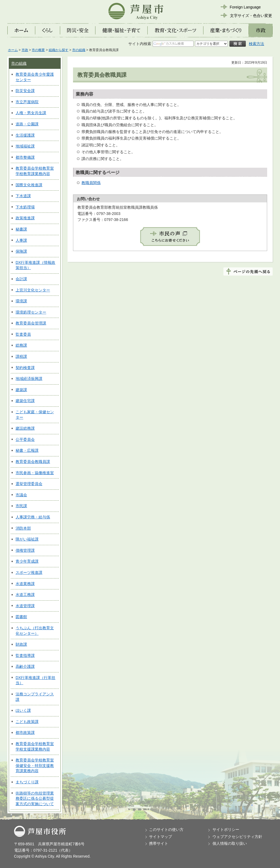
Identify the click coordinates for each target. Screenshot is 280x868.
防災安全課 (25, 91)
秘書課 (21, 229)
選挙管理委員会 (29, 484)
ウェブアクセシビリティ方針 (237, 837)
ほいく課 (23, 710)
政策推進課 (25, 218)
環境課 (21, 301)
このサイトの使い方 (166, 829)
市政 (25, 50)
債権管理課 (25, 550)
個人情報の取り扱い (230, 843)
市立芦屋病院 (27, 102)
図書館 (21, 617)
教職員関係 (91, 183)
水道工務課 (25, 595)
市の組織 (79, 50)
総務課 (21, 345)
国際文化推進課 (29, 185)
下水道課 (23, 196)
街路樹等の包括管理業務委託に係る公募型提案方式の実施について (35, 798)
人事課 (21, 240)
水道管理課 (25, 606)
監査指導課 (25, 656)
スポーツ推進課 (29, 572)
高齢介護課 (25, 666)
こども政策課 (27, 722)
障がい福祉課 (27, 539)
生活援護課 (25, 135)
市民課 (21, 506)
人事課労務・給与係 (33, 517)
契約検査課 (25, 368)
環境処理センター (31, 312)
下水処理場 (25, 207)
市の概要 (38, 50)
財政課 (21, 644)
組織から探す (59, 50)
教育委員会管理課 (31, 323)
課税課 (21, 356)
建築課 (21, 390)
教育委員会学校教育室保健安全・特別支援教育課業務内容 (35, 765)
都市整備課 (25, 157)
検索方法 (256, 44)
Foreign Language (245, 7)
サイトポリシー (226, 829)
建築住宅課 (25, 401)
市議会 (21, 495)
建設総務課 (25, 428)
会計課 (21, 279)
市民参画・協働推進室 (35, 473)
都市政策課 (25, 733)
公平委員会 (25, 439)
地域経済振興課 (29, 379)
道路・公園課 (27, 124)
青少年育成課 (27, 561)
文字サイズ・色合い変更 (251, 16)
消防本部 (23, 528)
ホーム (13, 50)
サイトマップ (161, 837)
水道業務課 (25, 584)
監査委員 (23, 334)
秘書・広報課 (27, 450)
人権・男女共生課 (31, 113)
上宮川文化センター (33, 290)
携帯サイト (159, 843)
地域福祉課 (25, 146)
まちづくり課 (27, 782)
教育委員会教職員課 (33, 462)
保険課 (21, 251)
